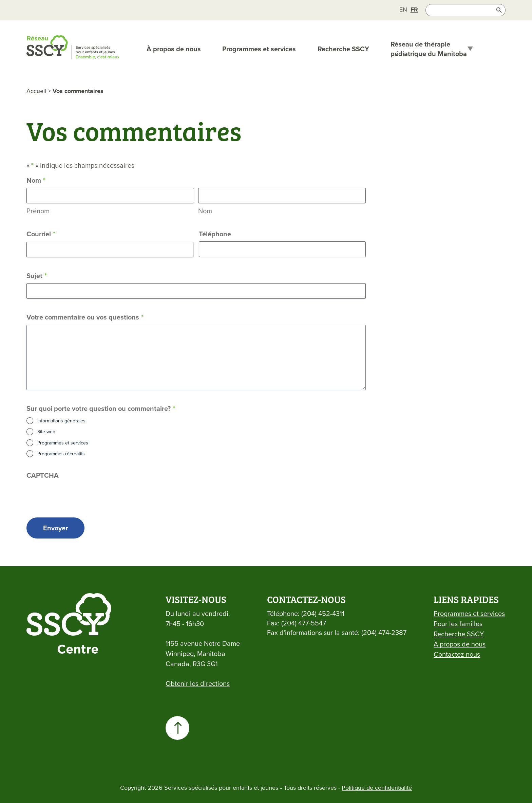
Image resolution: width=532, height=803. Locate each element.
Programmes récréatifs (61, 454)
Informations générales (61, 421)
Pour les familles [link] (458, 624)
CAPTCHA (43, 475)
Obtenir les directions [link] (198, 683)
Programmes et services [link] (259, 49)
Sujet (37, 276)
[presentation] (78, 496)
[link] (403, 9)
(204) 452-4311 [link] (323, 613)
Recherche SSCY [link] (343, 49)
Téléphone (215, 234)
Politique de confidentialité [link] (377, 788)
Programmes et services (63, 443)
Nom (205, 211)
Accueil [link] (36, 91)
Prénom (38, 211)
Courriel (41, 234)
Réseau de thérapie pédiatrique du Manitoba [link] (429, 49)
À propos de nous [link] (174, 49)
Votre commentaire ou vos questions (85, 317)
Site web (46, 432)
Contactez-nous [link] (457, 654)
